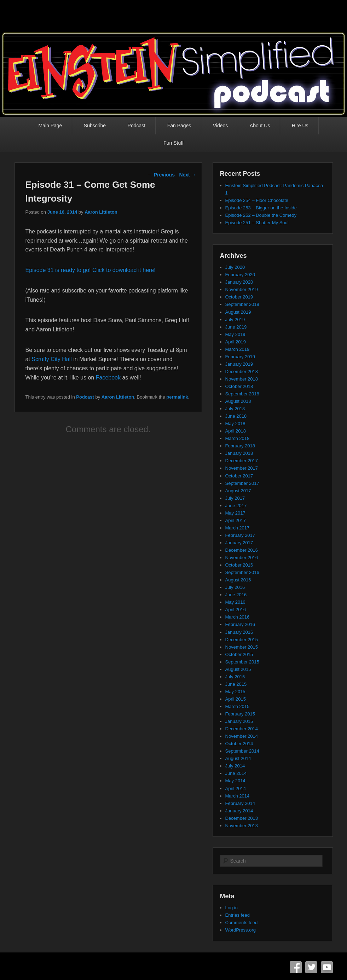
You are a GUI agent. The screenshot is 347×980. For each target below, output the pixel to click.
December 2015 (242, 640)
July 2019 (235, 320)
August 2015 (238, 669)
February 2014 (240, 803)
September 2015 (242, 662)
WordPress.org (241, 930)
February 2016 (240, 624)
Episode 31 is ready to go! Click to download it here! (91, 270)
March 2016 (238, 617)
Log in (232, 908)
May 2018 (235, 424)
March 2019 (238, 349)
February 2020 (240, 275)
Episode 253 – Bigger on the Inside (261, 208)
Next (187, 175)
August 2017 (238, 491)
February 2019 (240, 357)
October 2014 (239, 744)
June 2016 (236, 595)
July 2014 (235, 766)
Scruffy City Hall (52, 359)
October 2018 (239, 386)
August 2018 (238, 401)
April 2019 (236, 342)
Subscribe (95, 126)
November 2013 (242, 826)
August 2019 (238, 312)
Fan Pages (179, 126)
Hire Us (300, 126)
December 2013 (242, 818)
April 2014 (236, 788)
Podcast (137, 126)
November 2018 (242, 379)
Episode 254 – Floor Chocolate (257, 200)
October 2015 (239, 654)
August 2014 (238, 758)
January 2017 (239, 543)
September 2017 (242, 483)
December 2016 (242, 550)
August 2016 (238, 580)
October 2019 (239, 297)
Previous (161, 175)
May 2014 (235, 781)
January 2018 (239, 453)
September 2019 (242, 304)
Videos (221, 126)
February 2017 (240, 535)
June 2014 (236, 773)
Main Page (50, 126)
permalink (177, 397)
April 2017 (236, 520)
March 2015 (238, 706)
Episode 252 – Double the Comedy (261, 215)
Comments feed (242, 923)
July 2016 (235, 587)
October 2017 (239, 476)
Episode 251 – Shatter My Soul (257, 223)
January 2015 (239, 721)
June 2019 (236, 327)
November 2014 (242, 736)
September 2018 (242, 394)
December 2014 (242, 729)
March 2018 (238, 438)
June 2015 (236, 684)
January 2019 (239, 364)
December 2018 (242, 372)
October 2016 (239, 565)
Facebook (108, 378)
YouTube (327, 967)
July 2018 (235, 409)
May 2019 (235, 334)
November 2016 (242, 558)
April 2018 (236, 431)
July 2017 (235, 498)
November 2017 (242, 468)
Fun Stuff (173, 143)
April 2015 (236, 699)
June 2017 (236, 506)
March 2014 (238, 796)
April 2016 (236, 610)
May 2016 (235, 602)
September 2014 (242, 751)
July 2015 (235, 677)
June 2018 (236, 416)
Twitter (311, 967)
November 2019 (242, 289)
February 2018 (240, 446)
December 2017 (242, 461)
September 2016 (242, 572)
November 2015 (242, 647)
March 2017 (238, 528)
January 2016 (239, 632)
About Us (260, 126)
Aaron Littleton (101, 212)
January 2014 (239, 811)
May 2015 (235, 692)
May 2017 (235, 513)
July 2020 (235, 267)
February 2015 (240, 714)
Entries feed (238, 915)
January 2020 (239, 282)
